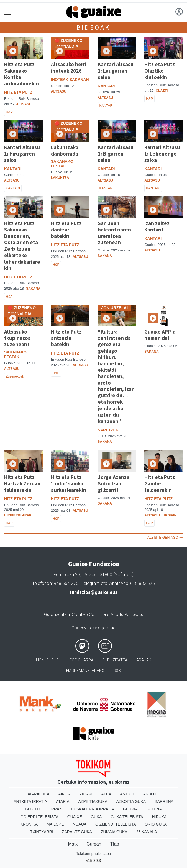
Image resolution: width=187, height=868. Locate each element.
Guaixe (75, 817)
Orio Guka (156, 824)
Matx (73, 844)
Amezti (127, 794)
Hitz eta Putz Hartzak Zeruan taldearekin (22, 483)
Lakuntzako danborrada (65, 150)
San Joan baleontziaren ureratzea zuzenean (114, 233)
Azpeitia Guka (93, 801)
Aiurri (86, 794)
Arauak (144, 660)
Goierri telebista (39, 817)
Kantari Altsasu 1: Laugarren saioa (116, 71)
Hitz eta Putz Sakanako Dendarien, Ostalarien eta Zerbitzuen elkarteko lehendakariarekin (22, 245)
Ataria (63, 801)
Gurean (94, 844)
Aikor (64, 794)
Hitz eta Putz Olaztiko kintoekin (160, 71)
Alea (106, 794)
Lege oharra (80, 660)
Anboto (151, 794)
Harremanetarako (85, 671)
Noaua (80, 824)
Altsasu (24, 104)
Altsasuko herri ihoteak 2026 (69, 68)
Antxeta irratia (30, 801)
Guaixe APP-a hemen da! (160, 335)
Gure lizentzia (57, 614)
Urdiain (170, 515)
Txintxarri (42, 832)
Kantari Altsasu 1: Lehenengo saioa (162, 154)
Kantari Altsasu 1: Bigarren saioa (116, 154)
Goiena (154, 809)
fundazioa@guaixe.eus (94, 592)
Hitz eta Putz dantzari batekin (66, 230)
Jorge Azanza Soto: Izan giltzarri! (114, 483)
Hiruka (159, 817)
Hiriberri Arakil (19, 515)
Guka (96, 817)
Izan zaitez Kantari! (157, 226)
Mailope (55, 824)
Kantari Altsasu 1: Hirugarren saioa (22, 154)
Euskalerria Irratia (92, 809)
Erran (55, 809)
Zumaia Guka (114, 832)
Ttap (115, 844)
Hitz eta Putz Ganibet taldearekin (160, 483)
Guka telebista (127, 817)
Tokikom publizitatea (93, 854)
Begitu (32, 809)
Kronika (29, 824)
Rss (117, 671)
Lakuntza (60, 178)
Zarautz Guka (77, 832)
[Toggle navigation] (8, 12)
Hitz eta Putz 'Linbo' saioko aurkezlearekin (69, 483)
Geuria (130, 809)
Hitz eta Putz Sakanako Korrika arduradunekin (21, 74)
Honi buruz (47, 660)
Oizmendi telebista (116, 824)
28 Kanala (147, 832)
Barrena (164, 801)
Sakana (33, 289)
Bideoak (93, 27)
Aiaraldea (39, 794)
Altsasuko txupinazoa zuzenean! (17, 338)
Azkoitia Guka (131, 801)
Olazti (162, 91)
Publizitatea (115, 660)
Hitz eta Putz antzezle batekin (66, 338)
